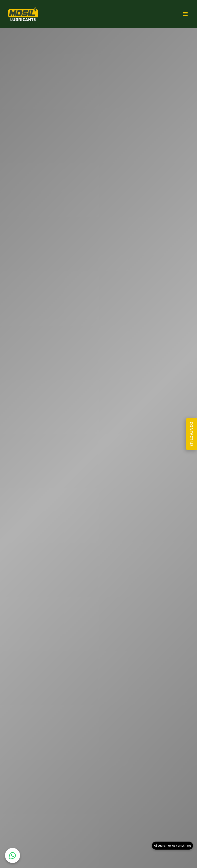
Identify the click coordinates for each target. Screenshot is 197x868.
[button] (183, 14)
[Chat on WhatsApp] (13, 855)
